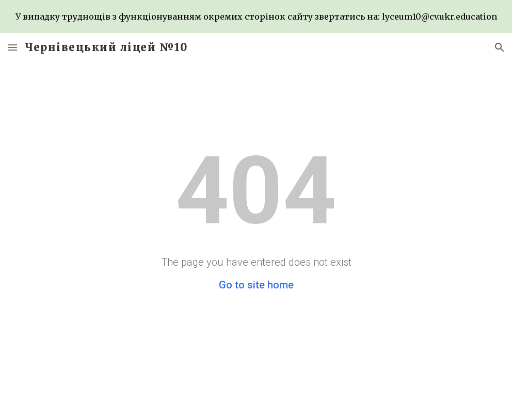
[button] (12, 47)
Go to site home (256, 285)
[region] (256, 17)
